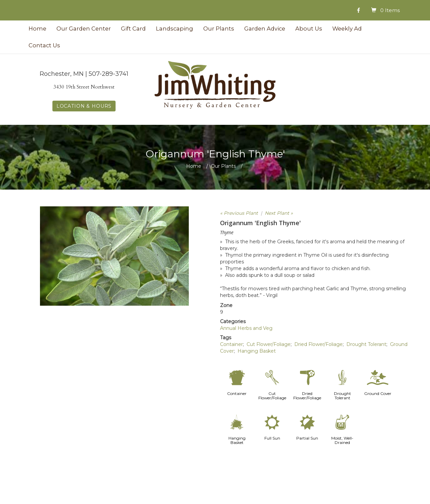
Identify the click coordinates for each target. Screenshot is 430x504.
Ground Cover (378, 393)
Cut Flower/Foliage (269, 344)
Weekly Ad (347, 29)
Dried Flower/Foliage (318, 344)
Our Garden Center (84, 29)
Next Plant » (279, 213)
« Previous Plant (239, 213)
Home (37, 29)
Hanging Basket (257, 351)
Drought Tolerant (366, 344)
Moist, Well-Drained (342, 440)
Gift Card (133, 29)
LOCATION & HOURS (84, 106)
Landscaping (175, 29)
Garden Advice (265, 29)
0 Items (390, 10)
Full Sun (272, 438)
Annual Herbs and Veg (246, 328)
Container (231, 344)
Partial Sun (307, 438)
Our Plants (219, 29)
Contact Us (44, 45)
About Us (309, 29)
